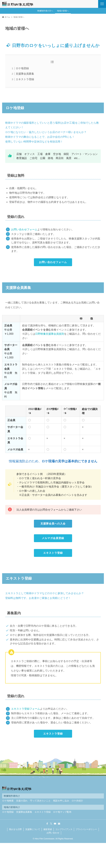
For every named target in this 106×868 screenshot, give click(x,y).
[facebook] (47, 824)
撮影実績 (48, 829)
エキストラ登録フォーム (26, 709)
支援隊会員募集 (25, 74)
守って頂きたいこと (40, 801)
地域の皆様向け (12, 807)
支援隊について (33, 829)
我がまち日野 (15, 829)
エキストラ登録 (25, 79)
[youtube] (55, 824)
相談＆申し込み (61, 801)
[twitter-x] (51, 824)
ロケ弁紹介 (77, 801)
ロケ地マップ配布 (62, 812)
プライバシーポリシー (86, 829)
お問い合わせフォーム (24, 229)
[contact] (59, 824)
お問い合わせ (53, 833)
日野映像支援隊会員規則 (50, 334)
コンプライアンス (64, 829)
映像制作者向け (12, 796)
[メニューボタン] (102, 4)
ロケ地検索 (8, 801)
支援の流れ (22, 801)
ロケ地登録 (22, 68)
